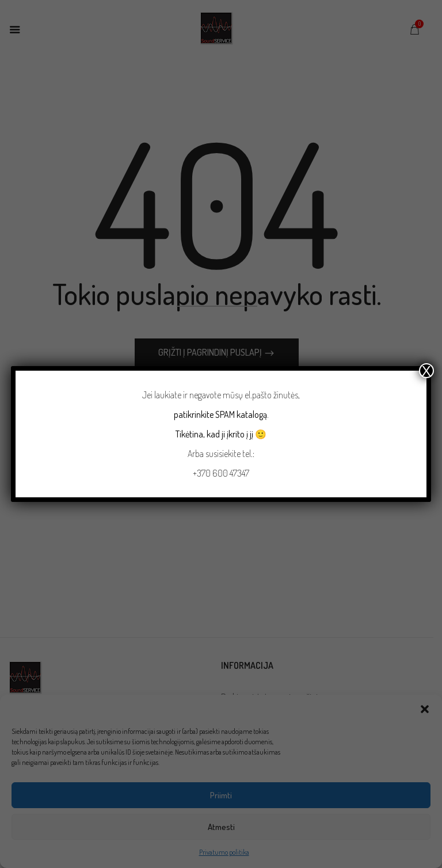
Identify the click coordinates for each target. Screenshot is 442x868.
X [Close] (426, 371)
